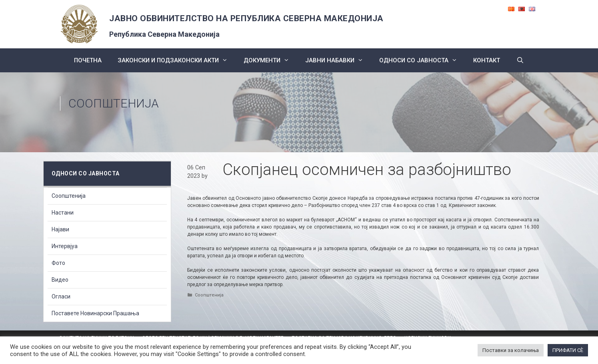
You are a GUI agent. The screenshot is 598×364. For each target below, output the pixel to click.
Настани (63, 213)
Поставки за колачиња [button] (511, 350)
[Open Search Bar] (520, 60)
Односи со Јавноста (422, 60)
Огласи (61, 296)
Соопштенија (114, 103)
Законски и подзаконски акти (177, 60)
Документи (270, 60)
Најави (60, 229)
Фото (58, 263)
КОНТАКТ (487, 60)
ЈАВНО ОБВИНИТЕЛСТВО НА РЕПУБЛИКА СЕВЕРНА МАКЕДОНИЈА (246, 18)
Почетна (88, 60)
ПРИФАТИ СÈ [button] (568, 350)
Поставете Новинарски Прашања (95, 313)
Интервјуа (65, 246)
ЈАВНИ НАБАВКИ (338, 60)
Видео (60, 280)
